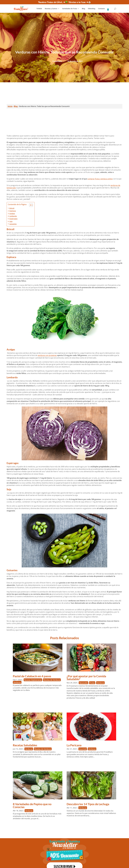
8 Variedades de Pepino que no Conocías (32, 805)
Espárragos (13, 219)
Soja (11, 221)
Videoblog (92, 9)
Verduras (17, 682)
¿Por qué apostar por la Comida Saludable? (86, 678)
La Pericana (74, 745)
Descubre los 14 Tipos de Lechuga (88, 804)
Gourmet (83, 749)
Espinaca (13, 211)
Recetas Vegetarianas (33, 680)
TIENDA (39, 9)
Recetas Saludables (25, 745)
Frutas (92, 683)
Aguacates (83, 683)
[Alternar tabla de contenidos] (30, 205)
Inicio (10, 106)
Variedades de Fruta (70, 9)
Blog (83, 9)
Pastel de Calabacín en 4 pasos (32, 676)
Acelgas (12, 214)
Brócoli (12, 208)
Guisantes (13, 224)
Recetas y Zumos (51, 9)
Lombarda (13, 216)
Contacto (101, 9)
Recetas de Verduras (52, 680)
